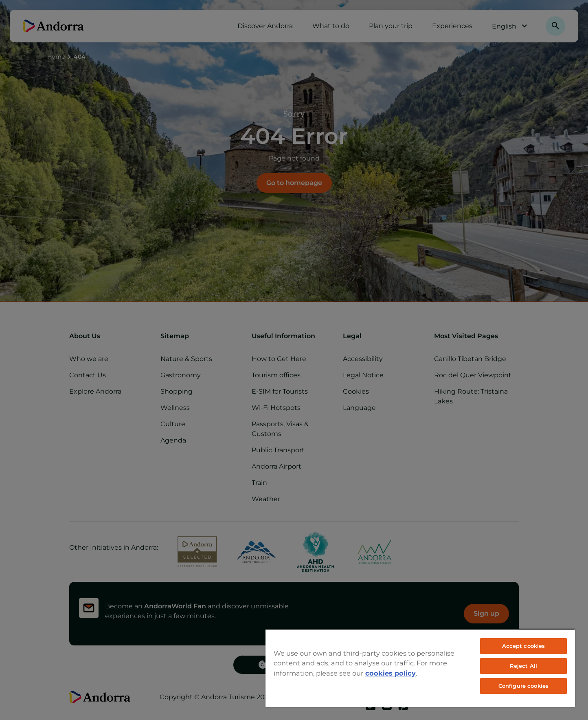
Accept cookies (524, 646)
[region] (420, 668)
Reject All (523, 666)
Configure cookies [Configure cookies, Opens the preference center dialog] (523, 686)
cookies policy (391, 673)
